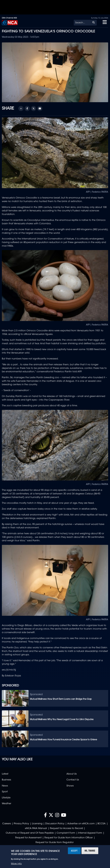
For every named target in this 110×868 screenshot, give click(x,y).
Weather (7, 804)
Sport (5, 792)
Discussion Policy (55, 824)
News (5, 786)
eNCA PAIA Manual (36, 828)
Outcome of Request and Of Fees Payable (30, 833)
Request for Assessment (28, 838)
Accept (74, 851)
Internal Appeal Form (90, 833)
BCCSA (102, 824)
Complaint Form (66, 833)
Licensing (37, 824)
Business (6, 780)
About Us (72, 774)
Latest (5, 774)
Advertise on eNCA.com (81, 824)
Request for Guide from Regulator (55, 842)
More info (16, 864)
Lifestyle (6, 798)
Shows (70, 786)
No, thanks (90, 851)
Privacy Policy (21, 824)
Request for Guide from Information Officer (69, 838)
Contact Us (73, 780)
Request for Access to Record (66, 828)
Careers (7, 824)
